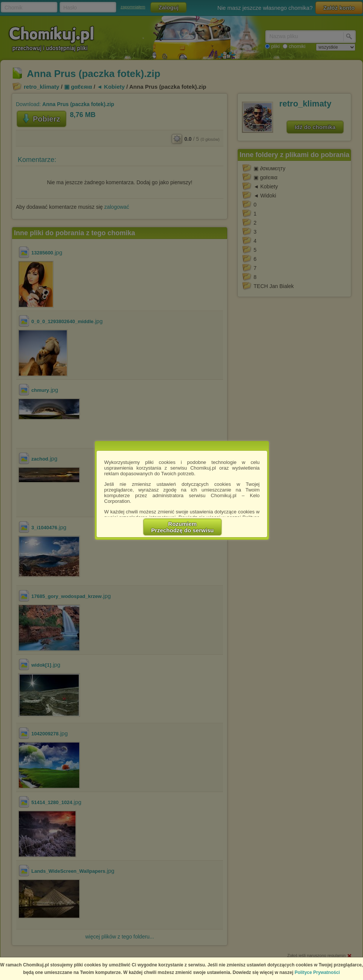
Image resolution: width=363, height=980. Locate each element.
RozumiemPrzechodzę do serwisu (183, 527)
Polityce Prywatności (317, 972)
